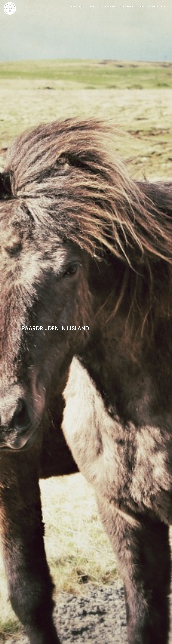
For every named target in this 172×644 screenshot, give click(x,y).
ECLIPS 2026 (77, 6)
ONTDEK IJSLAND (109, 6)
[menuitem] (77, 6)
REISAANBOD (91, 6)
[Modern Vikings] (10, 6)
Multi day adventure (123, 608)
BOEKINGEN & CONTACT (157, 6)
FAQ (142, 6)
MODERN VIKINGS (129, 6)
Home (110, 608)
